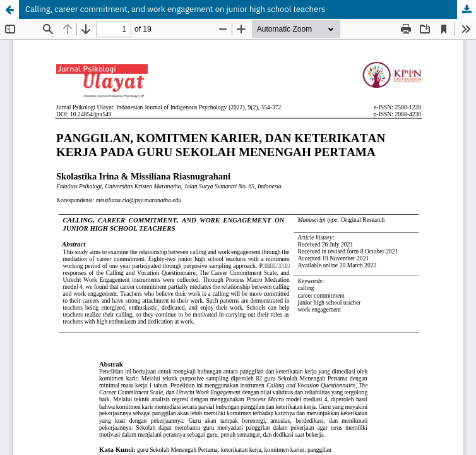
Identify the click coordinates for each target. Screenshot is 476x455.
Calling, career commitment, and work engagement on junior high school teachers (175, 9)
